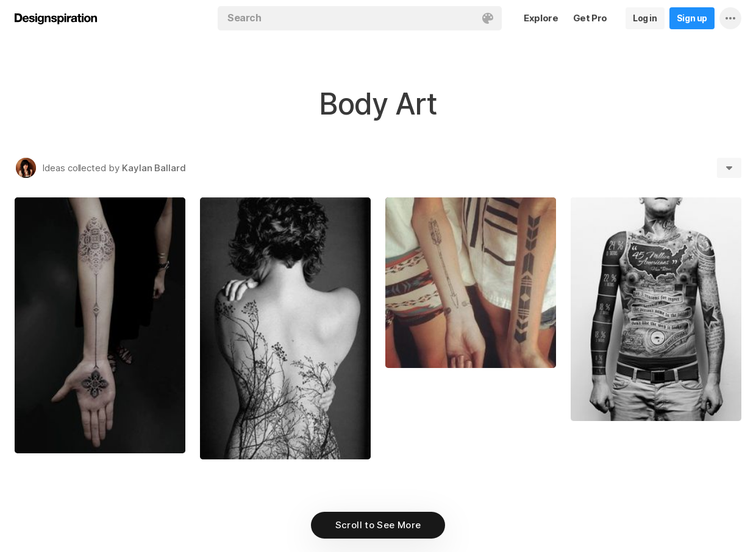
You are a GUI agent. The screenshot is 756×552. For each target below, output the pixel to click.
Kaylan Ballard (154, 168)
